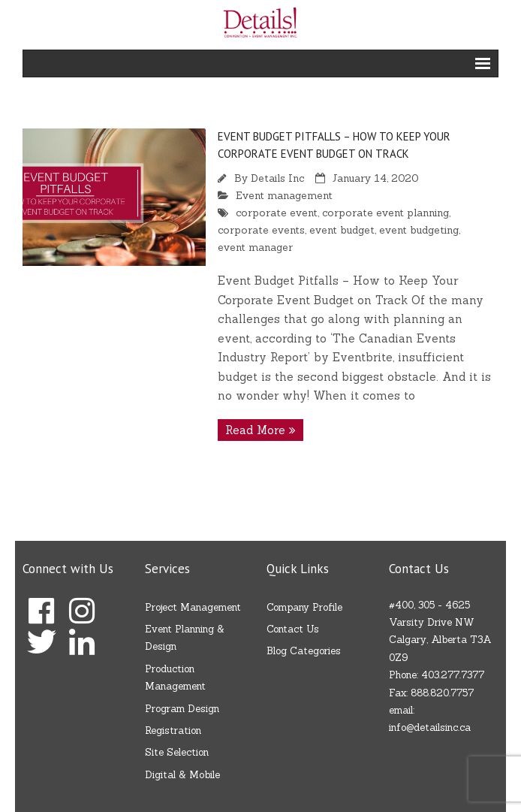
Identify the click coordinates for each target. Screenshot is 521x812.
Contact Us (293, 629)
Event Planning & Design (185, 638)
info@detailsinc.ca (430, 727)
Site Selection (177, 752)
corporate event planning (385, 213)
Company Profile (304, 607)
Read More (255, 430)
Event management (284, 195)
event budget (342, 230)
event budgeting (419, 230)
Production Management (175, 678)
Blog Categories (304, 651)
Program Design (182, 709)
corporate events (261, 230)
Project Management (193, 607)
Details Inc (277, 178)
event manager (255, 247)
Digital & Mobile (182, 775)
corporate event (277, 213)
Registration (173, 730)
